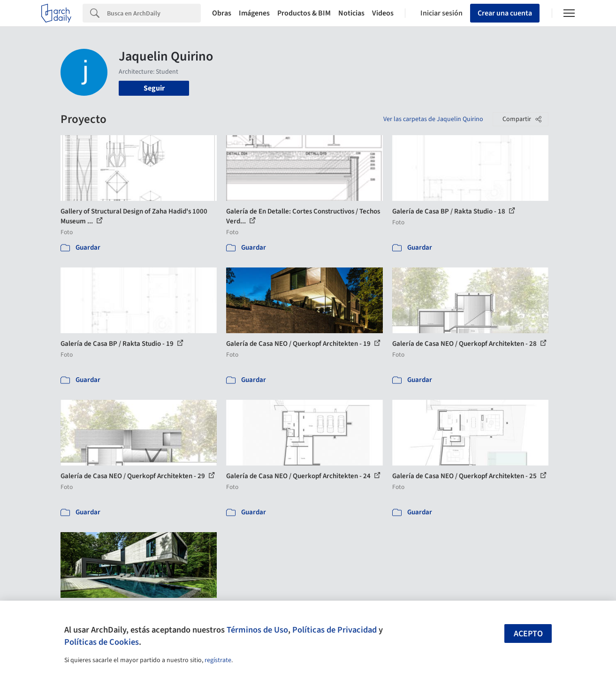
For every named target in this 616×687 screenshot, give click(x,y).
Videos (383, 13)
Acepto (528, 634)
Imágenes (254, 13)
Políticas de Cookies (102, 642)
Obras (222, 13)
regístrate (218, 660)
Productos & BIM (304, 13)
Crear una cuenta (505, 13)
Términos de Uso (257, 630)
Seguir (154, 88)
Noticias (351, 13)
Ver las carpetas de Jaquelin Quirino (433, 119)
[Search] (154, 13)
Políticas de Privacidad (335, 630)
